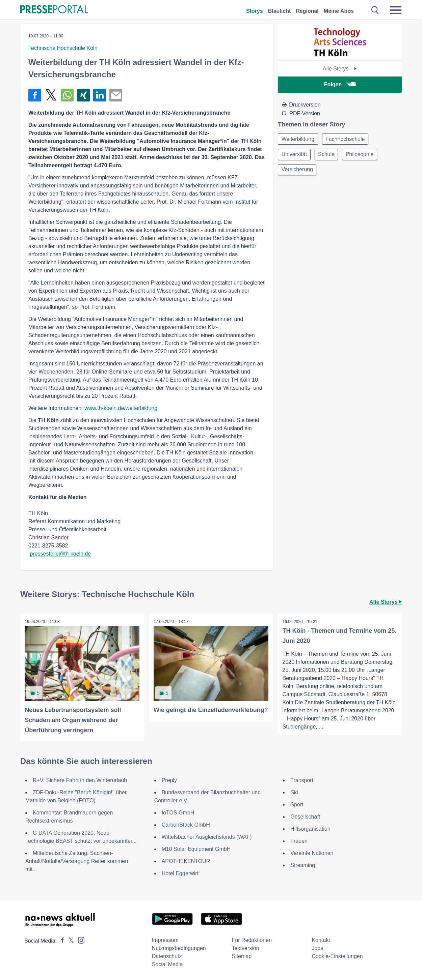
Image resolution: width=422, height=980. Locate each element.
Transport (302, 780)
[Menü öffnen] (396, 10)
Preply (169, 780)
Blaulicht (280, 11)
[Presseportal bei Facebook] (60, 940)
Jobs (317, 947)
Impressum (165, 939)
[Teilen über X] (51, 95)
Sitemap (242, 956)
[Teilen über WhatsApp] (67, 95)
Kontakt (321, 939)
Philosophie (364, 156)
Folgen (340, 84)
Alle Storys (340, 69)
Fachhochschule (348, 139)
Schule (329, 156)
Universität (295, 156)
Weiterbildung (299, 139)
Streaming (303, 865)
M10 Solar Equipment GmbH (196, 848)
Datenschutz (167, 956)
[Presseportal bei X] (69, 940)
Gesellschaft (305, 816)
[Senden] (116, 95)
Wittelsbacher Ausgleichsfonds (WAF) (207, 836)
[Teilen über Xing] (83, 95)
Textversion (246, 947)
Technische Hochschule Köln (63, 48)
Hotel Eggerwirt (180, 873)
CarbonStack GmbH (186, 824)
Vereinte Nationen (312, 852)
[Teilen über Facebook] (35, 95)
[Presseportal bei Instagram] (79, 939)
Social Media (167, 964)
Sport (297, 804)
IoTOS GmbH (178, 812)
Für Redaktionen (252, 939)
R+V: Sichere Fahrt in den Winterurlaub (80, 780)
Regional (307, 11)
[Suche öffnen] (375, 10)
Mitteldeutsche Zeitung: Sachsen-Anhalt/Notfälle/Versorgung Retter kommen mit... (77, 860)
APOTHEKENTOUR (186, 860)
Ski (294, 792)
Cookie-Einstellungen (337, 956)
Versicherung (298, 172)
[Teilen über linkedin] (100, 95)
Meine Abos (339, 11)
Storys (255, 11)
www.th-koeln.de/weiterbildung (121, 408)
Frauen (299, 840)
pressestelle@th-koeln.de (60, 554)
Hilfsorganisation (310, 828)
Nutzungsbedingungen (179, 947)
